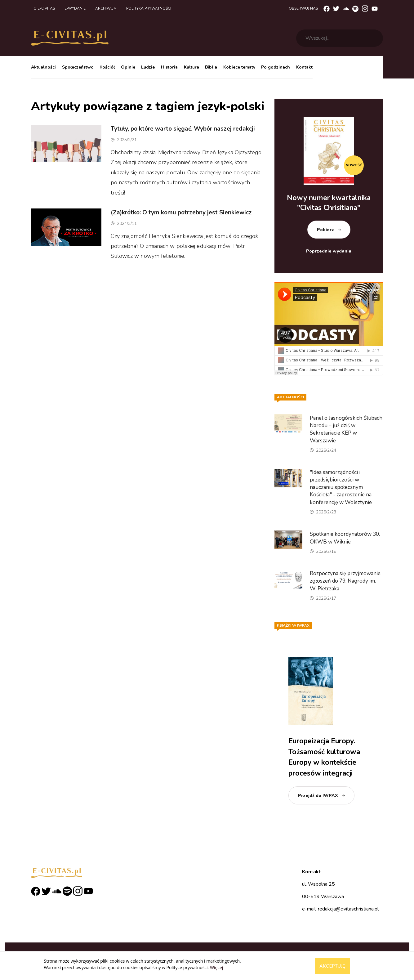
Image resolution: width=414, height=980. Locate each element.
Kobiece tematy (239, 67)
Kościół (107, 67)
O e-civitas (44, 8)
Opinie (128, 67)
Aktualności (43, 67)
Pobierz (325, 230)
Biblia (211, 67)
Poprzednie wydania (329, 251)
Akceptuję (332, 966)
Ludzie (148, 67)
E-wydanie (75, 8)
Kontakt (304, 67)
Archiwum (106, 8)
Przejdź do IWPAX (318, 796)
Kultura (191, 67)
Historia (169, 67)
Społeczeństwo (78, 67)
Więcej (216, 967)
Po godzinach (276, 67)
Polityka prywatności (149, 8)
